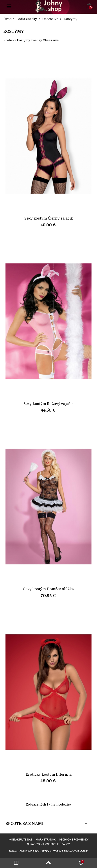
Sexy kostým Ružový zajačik (48, 404)
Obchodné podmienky (74, 840)
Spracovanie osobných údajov (48, 844)
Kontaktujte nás (20, 840)
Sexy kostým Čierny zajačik (49, 218)
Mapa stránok (46, 840)
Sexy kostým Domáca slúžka (48, 589)
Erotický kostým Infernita (49, 774)
